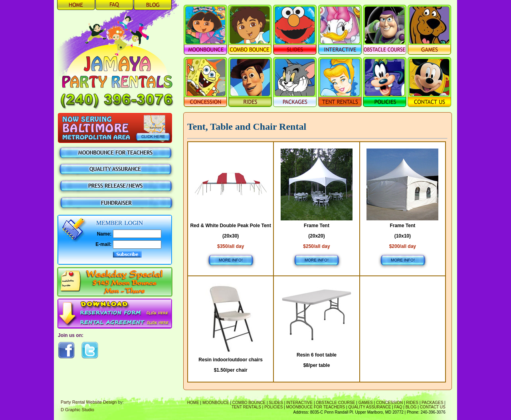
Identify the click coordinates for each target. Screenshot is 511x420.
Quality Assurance (369, 407)
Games (366, 403)
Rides (412, 403)
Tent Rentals (246, 407)
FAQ (398, 407)
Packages (432, 403)
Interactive (299, 403)
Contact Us (433, 407)
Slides (276, 403)
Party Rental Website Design (89, 402)
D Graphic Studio (77, 410)
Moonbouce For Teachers (316, 407)
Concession (389, 403)
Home (193, 403)
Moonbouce (216, 403)
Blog (411, 407)
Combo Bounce (249, 403)
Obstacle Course (335, 403)
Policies (273, 407)
